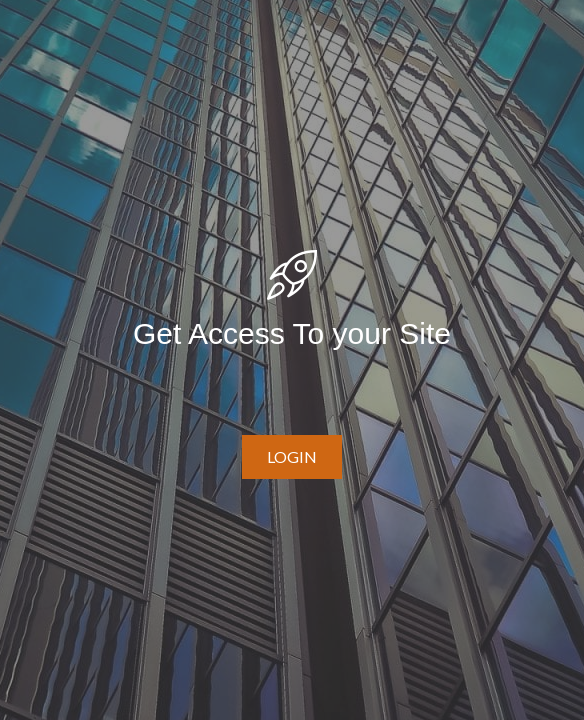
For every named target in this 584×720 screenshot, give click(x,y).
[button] (292, 457)
